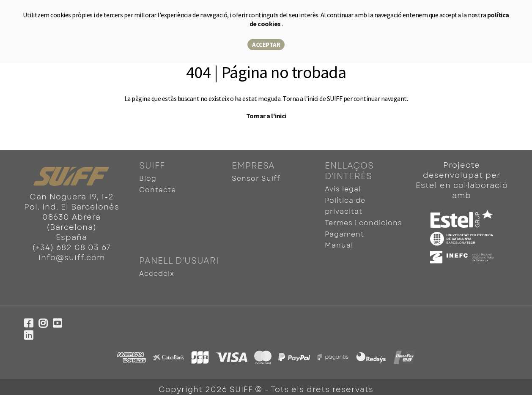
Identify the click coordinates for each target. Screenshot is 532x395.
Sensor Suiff (256, 178)
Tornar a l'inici (266, 116)
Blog (148, 178)
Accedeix (157, 269)
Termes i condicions (363, 221)
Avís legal (343, 189)
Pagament (344, 231)
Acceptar (266, 45)
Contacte (158, 189)
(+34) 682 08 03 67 (71, 248)
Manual (339, 242)
